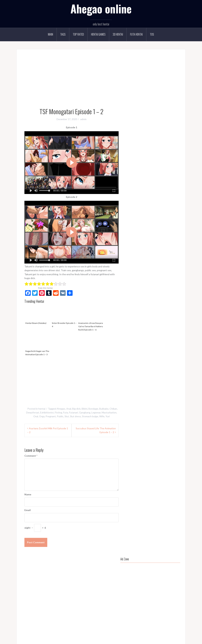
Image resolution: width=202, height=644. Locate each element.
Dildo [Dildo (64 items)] (160, 209)
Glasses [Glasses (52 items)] (166, 216)
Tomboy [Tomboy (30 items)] (174, 259)
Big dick (76, 409)
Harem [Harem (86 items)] (142, 224)
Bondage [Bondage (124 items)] (172, 195)
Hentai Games (98, 34)
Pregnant (51, 416)
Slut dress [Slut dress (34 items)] (172, 252)
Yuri (108, 416)
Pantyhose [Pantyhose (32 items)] (165, 238)
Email (28, 510)
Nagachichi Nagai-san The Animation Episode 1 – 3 (38, 344)
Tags (63, 34)
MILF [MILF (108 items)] (170, 231)
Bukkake (104, 409)
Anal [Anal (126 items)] (142, 195)
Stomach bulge (90, 416)
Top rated (78, 34)
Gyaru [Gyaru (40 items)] (132, 224)
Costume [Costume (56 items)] (134, 209)
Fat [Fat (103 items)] (131, 216)
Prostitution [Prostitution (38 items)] (135, 245)
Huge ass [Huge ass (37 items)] (153, 224)
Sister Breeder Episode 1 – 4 (64, 316)
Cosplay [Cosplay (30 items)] (169, 202)
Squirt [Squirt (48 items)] (132, 259)
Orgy (42, 416)
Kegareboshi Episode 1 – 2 (146, 314)
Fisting (58, 412)
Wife (102, 416)
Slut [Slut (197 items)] (162, 252)
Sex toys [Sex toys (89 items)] (174, 245)
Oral (36, 416)
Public (60, 416)
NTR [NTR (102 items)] (146, 238)
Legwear (96, 412)
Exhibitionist (47, 412)
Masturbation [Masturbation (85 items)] (157, 231)
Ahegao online (101, 9)
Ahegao (61, 409)
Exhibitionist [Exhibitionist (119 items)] (172, 209)
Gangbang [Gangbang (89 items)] (153, 216)
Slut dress (75, 416)
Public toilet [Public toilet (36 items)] (160, 245)
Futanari (74, 412)
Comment (31, 456)
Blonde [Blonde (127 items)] (160, 195)
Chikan (113, 409)
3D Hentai (118, 34)
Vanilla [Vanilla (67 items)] (132, 266)
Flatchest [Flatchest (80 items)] (140, 216)
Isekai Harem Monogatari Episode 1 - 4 (101, 607)
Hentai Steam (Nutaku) (38, 314)
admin (83, 119)
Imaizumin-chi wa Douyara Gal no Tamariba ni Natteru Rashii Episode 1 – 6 (91, 318)
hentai (42, 409)
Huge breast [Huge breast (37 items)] (167, 224)
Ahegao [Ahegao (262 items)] (133, 195)
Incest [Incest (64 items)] (132, 231)
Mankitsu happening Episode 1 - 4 (98, 590)
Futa (66, 412)
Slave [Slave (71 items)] (154, 252)
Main (50, 34)
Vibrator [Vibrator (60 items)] (143, 266)
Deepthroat (33, 412)
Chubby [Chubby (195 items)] (157, 202)
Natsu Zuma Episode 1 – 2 (165, 360)
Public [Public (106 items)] (147, 245)
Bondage (93, 409)
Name (28, 494)
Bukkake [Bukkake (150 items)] (133, 202)
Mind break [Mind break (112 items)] (135, 238)
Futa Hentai (136, 34)
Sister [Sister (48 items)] (145, 252)
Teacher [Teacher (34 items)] (162, 259)
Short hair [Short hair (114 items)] (134, 252)
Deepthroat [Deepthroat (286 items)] (147, 209)
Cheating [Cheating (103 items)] (145, 202)
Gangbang (85, 412)
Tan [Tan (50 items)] (153, 259)
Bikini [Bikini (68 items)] (151, 195)
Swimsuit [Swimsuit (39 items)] (143, 259)
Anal (69, 409)
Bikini (85, 409)
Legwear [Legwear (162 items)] (143, 231)
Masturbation (109, 412)
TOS (152, 34)
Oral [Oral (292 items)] (154, 238)
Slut (67, 416)
